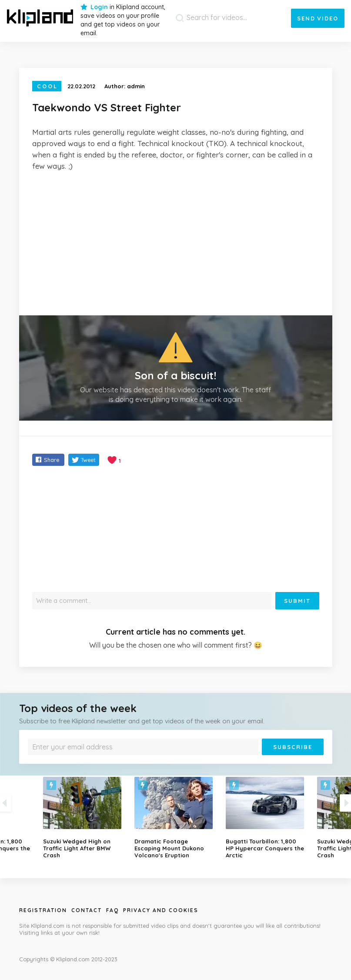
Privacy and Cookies (161, 910)
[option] (176, 818)
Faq (112, 910)
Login (99, 7)
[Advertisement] (176, 244)
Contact (87, 910)
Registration (43, 910)
